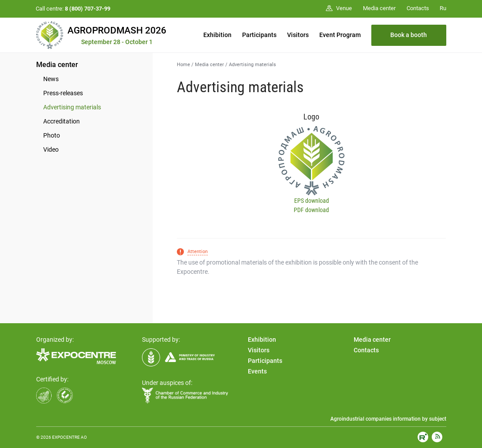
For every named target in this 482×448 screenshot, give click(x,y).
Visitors (298, 35)
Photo (52, 135)
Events (257, 371)
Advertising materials (72, 107)
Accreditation (62, 121)
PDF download (311, 210)
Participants (259, 35)
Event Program (340, 35)
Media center (57, 65)
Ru (443, 8)
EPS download (312, 201)
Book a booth (409, 35)
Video (51, 149)
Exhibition (217, 35)
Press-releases (63, 93)
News (51, 79)
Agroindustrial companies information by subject (388, 419)
